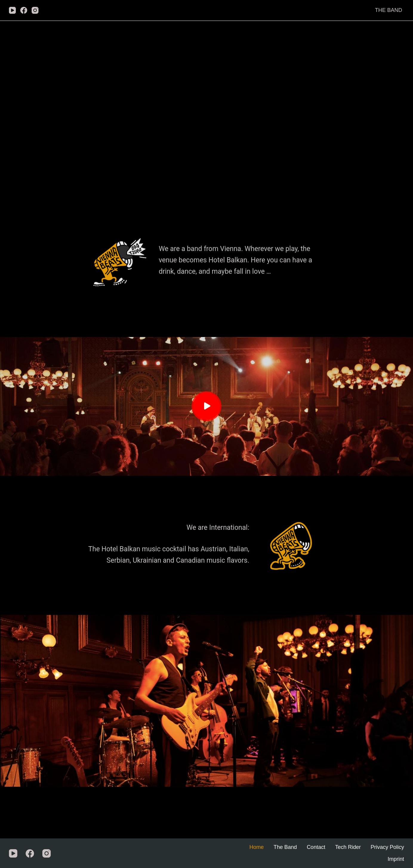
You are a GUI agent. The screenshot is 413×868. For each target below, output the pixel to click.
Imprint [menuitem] (396, 859)
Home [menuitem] (257, 847)
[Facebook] (24, 10)
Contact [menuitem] (316, 847)
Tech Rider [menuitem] (348, 847)
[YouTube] (12, 10)
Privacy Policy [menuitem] (387, 847)
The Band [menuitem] (388, 10)
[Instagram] (35, 10)
